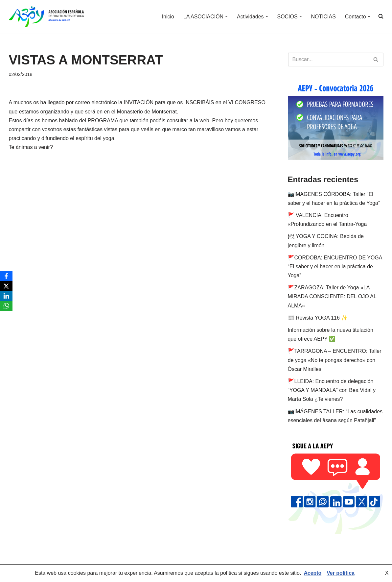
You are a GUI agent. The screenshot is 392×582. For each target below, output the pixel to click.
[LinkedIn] (6, 296)
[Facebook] (6, 276)
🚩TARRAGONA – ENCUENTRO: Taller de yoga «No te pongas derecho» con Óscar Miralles (335, 360)
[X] (6, 286)
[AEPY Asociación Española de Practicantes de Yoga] (46, 16)
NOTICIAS (323, 17)
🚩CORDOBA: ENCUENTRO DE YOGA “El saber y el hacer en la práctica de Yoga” (335, 267)
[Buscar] (328, 60)
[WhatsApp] (6, 306)
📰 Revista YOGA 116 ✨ (318, 318)
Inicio (167, 17)
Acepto (312, 573)
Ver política (341, 573)
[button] (226, 16)
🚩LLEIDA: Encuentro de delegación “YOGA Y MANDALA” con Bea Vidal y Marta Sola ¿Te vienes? (332, 390)
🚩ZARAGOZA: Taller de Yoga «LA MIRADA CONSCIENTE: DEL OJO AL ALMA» (332, 296)
